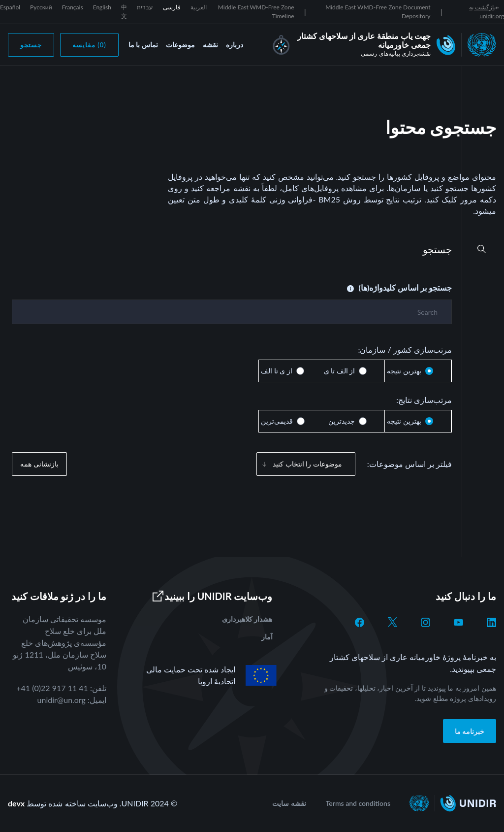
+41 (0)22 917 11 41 (52, 688)
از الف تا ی (340, 371)
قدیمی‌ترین (277, 421)
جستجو (31, 45)
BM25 (329, 199)
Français (73, 7)
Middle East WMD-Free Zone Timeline (256, 12)
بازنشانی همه (39, 464)
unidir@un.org (62, 700)
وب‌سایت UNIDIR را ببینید (212, 596)
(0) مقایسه (89, 45)
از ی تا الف (277, 371)
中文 (124, 12)
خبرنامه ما (470, 731)
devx (16, 803)
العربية (199, 7)
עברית (145, 7)
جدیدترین (342, 421)
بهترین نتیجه (404, 371)
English (102, 7)
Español (10, 7)
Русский (41, 7)
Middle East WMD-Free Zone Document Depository (378, 12)
